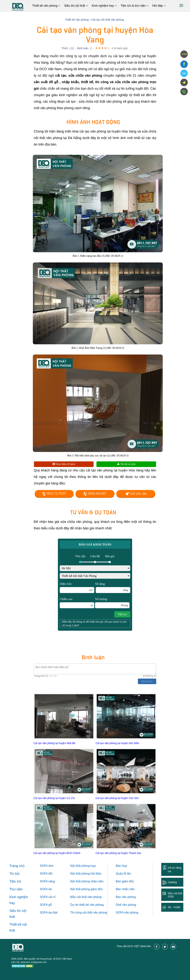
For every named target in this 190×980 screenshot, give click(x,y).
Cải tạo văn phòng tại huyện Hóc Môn (117, 743)
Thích (65, 48)
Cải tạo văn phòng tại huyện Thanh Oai (118, 853)
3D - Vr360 (174, 907)
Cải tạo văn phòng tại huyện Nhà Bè (54, 743)
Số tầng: (113, 588)
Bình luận (83, 48)
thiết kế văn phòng (92, 905)
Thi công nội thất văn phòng (89, 913)
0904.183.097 (95, 494)
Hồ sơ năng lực (175, 869)
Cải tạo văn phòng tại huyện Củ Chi (54, 798)
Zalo (184, 73)
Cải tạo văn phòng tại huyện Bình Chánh (57, 853)
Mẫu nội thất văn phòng (86, 897)
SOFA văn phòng (127, 913)
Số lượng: (112, 603)
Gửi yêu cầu (136, 494)
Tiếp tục (122, 614)
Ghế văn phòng (126, 905)
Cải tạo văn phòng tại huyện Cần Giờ (117, 798)
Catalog (172, 882)
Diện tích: (77, 588)
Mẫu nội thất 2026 (175, 895)
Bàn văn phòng (126, 897)
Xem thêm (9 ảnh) (64, 464)
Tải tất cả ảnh (126, 464)
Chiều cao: (77, 603)
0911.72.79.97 (54, 494)
